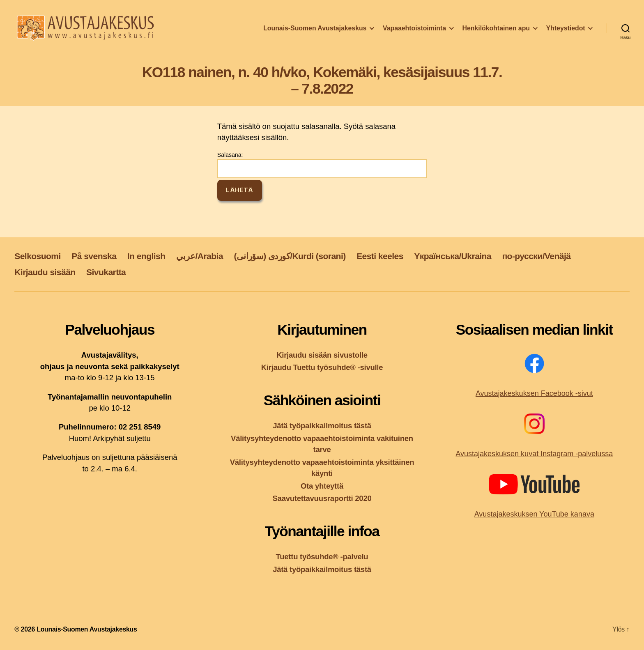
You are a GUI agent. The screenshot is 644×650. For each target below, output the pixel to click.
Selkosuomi (38, 256)
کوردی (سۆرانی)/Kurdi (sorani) (290, 256)
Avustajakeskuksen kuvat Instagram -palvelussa (534, 454)
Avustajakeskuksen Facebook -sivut (534, 393)
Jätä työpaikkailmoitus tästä (322, 426)
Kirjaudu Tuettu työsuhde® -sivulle (322, 367)
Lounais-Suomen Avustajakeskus (315, 30)
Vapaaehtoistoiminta (414, 30)
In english (146, 256)
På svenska (94, 256)
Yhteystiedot (566, 30)
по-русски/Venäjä (536, 256)
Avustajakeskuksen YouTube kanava (534, 514)
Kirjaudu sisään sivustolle (322, 355)
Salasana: (322, 165)
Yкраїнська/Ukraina (453, 256)
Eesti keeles (380, 256)
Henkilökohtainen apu (496, 30)
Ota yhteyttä (322, 486)
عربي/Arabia (200, 256)
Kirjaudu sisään (45, 272)
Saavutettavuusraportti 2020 (322, 498)
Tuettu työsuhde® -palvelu (322, 557)
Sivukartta (106, 272)
